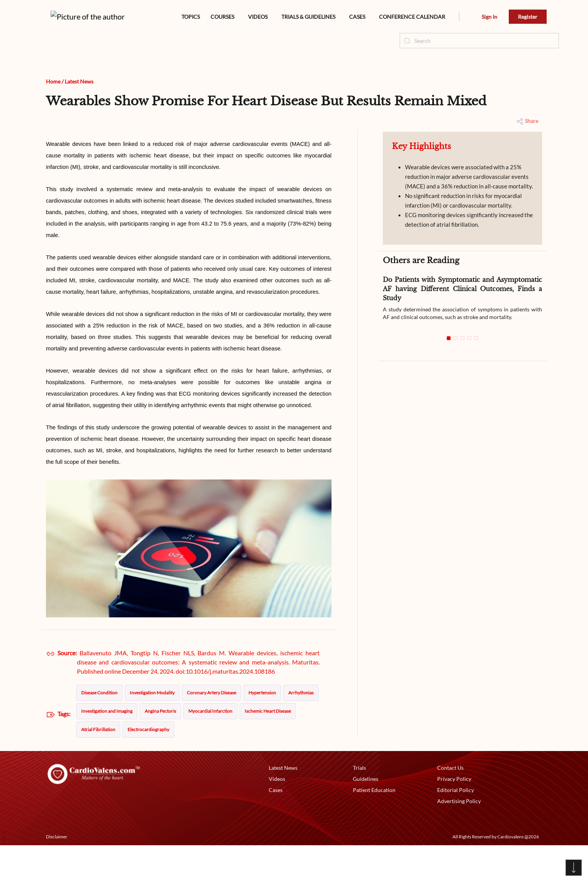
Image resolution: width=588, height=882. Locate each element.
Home (53, 118)
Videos (277, 816)
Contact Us (450, 804)
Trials (359, 804)
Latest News (79, 118)
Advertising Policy (459, 838)
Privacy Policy (454, 816)
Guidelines (366, 816)
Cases (276, 827)
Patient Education (374, 827)
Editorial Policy (456, 827)
